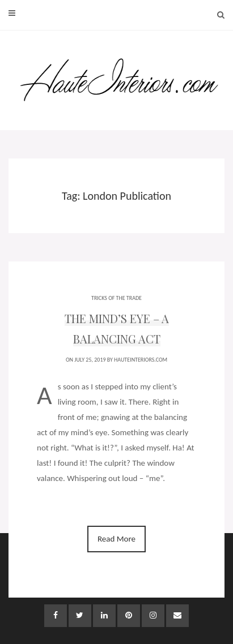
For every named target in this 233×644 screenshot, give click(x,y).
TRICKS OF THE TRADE (116, 298)
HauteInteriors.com (141, 360)
